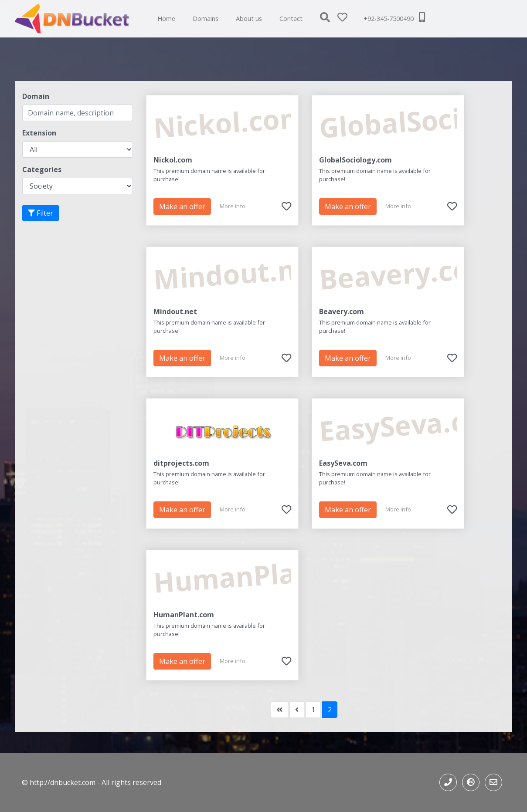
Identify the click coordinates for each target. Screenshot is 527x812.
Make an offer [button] (182, 206)
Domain (36, 96)
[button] (329, 19)
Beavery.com (342, 311)
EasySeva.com (343, 463)
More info (233, 206)
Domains (206, 19)
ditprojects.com (181, 463)
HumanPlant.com (184, 615)
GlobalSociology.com (355, 160)
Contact (291, 19)
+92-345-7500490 (394, 17)
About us (249, 19)
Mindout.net (175, 311)
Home (166, 19)
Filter (41, 213)
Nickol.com (173, 160)
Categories (42, 169)
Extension (39, 133)
